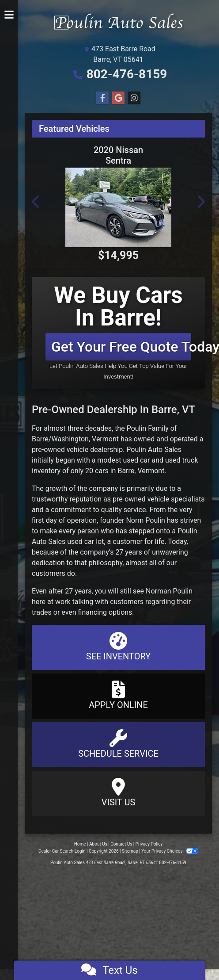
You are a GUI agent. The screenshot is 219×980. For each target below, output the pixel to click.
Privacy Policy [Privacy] (149, 844)
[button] (36, 202)
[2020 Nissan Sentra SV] (118, 207)
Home (80, 844)
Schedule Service (118, 744)
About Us (98, 844)
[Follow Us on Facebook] (102, 98)
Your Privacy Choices (170, 851)
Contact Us (121, 844)
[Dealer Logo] (118, 25)
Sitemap (130, 851)
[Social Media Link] (134, 98)
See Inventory (118, 647)
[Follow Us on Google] (118, 98)
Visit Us (118, 793)
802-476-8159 (127, 74)
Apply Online (118, 695)
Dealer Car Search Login (62, 851)
